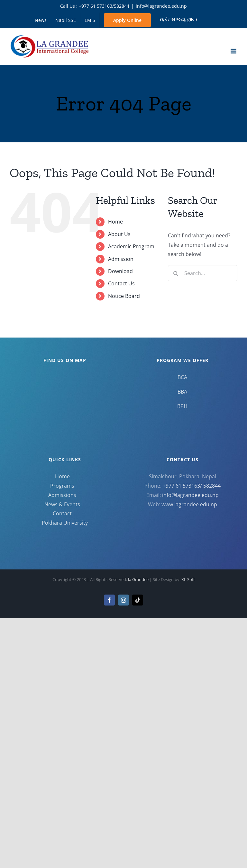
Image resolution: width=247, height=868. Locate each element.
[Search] (176, 273)
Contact (62, 513)
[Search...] (203, 273)
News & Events (62, 504)
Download (120, 271)
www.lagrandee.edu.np (189, 504)
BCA (182, 377)
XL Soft (188, 579)
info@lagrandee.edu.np (161, 6)
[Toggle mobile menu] (234, 51)
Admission (121, 259)
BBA (182, 392)
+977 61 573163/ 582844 (192, 486)
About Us (119, 234)
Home (115, 222)
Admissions (62, 495)
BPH (182, 406)
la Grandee (139, 579)
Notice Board (124, 296)
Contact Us (121, 283)
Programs (62, 486)
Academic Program (131, 246)
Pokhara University (65, 523)
